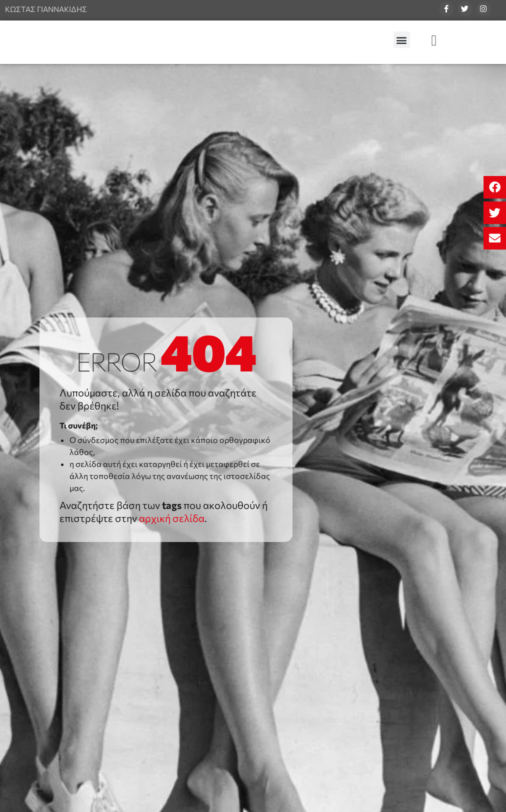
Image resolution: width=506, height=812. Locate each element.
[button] (495, 187)
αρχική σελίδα (172, 518)
